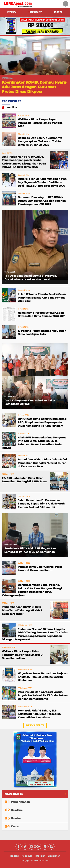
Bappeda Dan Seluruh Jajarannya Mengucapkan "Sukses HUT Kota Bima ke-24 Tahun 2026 (40, 141)
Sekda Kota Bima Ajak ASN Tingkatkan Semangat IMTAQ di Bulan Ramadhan (30, 550)
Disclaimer (54, 856)
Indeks (58, 12)
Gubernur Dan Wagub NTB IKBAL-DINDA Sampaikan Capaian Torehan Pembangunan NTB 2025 (42, 201)
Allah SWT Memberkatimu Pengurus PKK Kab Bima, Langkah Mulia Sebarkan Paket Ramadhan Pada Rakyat (34, 443)
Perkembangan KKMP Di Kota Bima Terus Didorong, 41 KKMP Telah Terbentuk (22, 610)
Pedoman (27, 856)
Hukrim (16, 818)
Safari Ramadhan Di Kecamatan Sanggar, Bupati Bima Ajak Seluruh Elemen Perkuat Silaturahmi (41, 504)
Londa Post (44, 861)
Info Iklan (40, 856)
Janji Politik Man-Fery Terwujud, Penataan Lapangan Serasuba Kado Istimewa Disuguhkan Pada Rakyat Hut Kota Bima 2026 (24, 162)
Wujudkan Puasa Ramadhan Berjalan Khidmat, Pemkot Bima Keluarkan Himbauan (43, 677)
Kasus (15, 826)
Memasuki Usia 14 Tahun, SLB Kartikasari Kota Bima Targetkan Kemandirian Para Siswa (39, 714)
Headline (11, 107)
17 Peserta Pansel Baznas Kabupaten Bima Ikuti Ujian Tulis (42, 333)
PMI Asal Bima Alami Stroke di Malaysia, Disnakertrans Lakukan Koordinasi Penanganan (31, 278)
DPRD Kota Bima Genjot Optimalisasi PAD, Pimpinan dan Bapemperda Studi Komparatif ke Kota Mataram (42, 422)
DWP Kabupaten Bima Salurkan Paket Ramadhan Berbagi (30, 402)
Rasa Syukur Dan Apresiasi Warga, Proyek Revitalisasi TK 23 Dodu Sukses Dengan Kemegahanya (43, 695)
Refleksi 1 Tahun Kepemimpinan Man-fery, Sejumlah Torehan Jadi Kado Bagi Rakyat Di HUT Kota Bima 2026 (43, 182)
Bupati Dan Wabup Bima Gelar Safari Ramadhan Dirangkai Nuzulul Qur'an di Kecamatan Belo (42, 463)
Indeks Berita (35, 725)
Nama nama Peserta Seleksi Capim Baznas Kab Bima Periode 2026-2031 (42, 314)
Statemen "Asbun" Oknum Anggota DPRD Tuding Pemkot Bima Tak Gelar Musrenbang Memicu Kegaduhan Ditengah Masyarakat (35, 634)
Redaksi (15, 856)
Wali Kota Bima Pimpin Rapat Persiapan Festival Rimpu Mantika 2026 (40, 123)
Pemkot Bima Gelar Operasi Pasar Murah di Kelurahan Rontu (40, 569)
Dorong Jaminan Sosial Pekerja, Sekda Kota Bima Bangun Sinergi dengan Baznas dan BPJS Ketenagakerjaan (32, 590)
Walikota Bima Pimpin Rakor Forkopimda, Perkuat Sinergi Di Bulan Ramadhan (23, 655)
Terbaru (12, 12)
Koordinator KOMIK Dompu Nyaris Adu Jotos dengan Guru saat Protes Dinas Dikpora (34, 87)
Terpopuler (35, 12)
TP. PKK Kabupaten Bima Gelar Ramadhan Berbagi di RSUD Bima (24, 480)
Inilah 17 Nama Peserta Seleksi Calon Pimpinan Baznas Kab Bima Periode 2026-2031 (42, 298)
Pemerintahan (20, 802)
